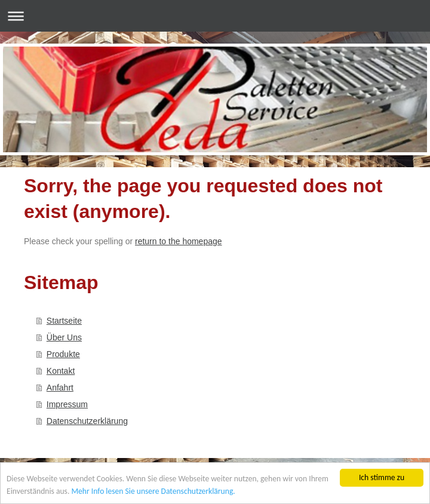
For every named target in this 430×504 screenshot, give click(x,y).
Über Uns (64, 337)
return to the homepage (179, 241)
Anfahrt (60, 388)
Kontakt (61, 371)
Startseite (64, 321)
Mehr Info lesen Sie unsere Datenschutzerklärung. (153, 491)
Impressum (67, 404)
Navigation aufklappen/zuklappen (215, 16)
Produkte (63, 354)
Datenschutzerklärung (87, 421)
